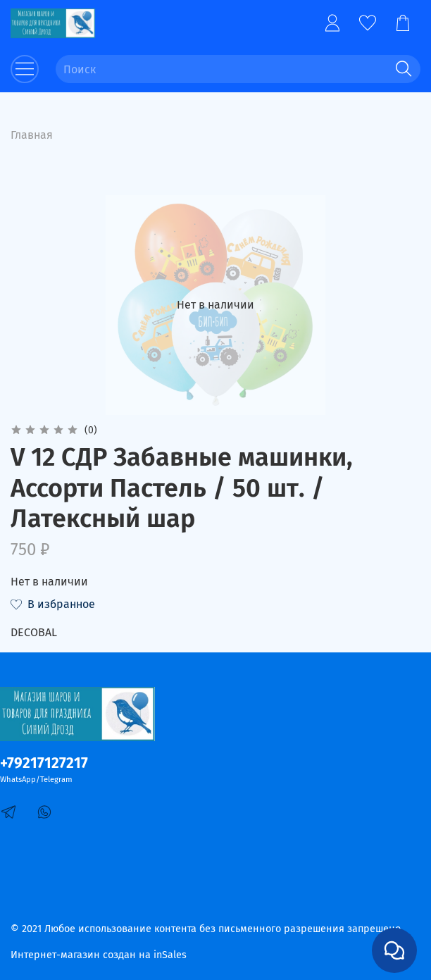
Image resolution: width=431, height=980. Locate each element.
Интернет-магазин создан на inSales (99, 955)
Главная (32, 135)
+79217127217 (44, 763)
